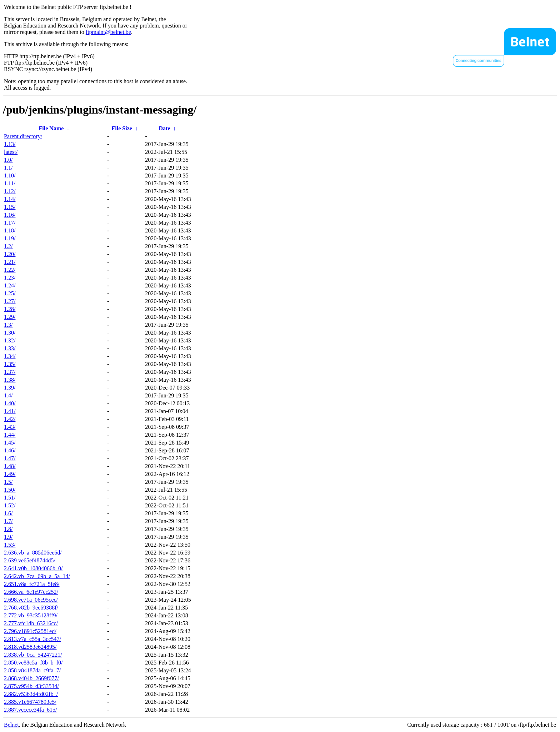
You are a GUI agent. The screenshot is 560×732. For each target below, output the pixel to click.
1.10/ (10, 176)
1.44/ (10, 435)
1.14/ (10, 199)
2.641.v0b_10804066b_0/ (33, 568)
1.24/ (10, 285)
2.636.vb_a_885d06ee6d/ (33, 553)
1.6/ (8, 513)
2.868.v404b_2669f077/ (31, 678)
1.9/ (8, 537)
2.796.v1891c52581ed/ (30, 631)
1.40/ (10, 403)
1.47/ (10, 458)
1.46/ (10, 450)
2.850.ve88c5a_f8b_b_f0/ (33, 663)
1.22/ (10, 270)
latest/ (11, 152)
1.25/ (10, 293)
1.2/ (8, 246)
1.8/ (8, 529)
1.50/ (10, 490)
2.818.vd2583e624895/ (30, 647)
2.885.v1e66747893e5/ (30, 702)
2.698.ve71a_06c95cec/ (31, 600)
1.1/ (8, 168)
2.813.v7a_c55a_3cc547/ (32, 639)
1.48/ (10, 466)
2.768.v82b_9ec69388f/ (31, 608)
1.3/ (8, 325)
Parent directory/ (23, 136)
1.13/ (10, 144)
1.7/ (8, 521)
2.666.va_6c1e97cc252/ (31, 592)
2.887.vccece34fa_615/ (30, 710)
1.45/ (10, 443)
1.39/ (10, 388)
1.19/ (10, 238)
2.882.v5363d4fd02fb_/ (31, 694)
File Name (51, 128)
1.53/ (10, 545)
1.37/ (10, 372)
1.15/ (10, 207)
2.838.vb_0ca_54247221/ (33, 655)
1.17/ (10, 223)
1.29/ (10, 317)
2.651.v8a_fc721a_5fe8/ (32, 584)
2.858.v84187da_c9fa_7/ (32, 670)
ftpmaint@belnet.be (108, 32)
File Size (122, 128)
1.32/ (10, 340)
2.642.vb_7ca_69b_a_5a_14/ (37, 576)
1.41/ (10, 411)
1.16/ (10, 215)
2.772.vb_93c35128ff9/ (31, 615)
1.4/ (8, 395)
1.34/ (10, 356)
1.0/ (8, 160)
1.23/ (10, 278)
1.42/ (10, 419)
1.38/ (10, 380)
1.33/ (10, 348)
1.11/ (10, 183)
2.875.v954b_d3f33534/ (31, 686)
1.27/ (10, 301)
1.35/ (10, 364)
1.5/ (8, 482)
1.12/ (10, 191)
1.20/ (10, 254)
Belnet (11, 725)
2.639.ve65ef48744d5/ (30, 560)
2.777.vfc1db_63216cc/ (31, 623)
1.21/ (10, 262)
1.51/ (10, 498)
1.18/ (10, 230)
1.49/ (10, 474)
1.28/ (10, 309)
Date (165, 128)
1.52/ (10, 505)
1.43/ (10, 427)
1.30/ (10, 333)
